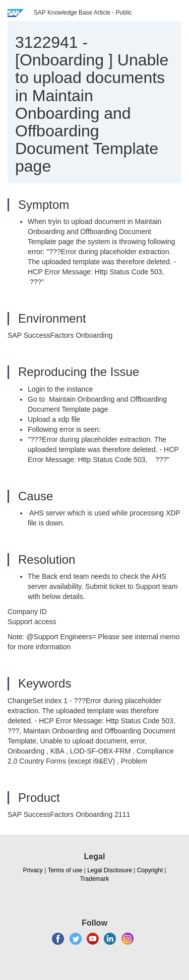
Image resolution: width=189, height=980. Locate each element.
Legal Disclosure (110, 870)
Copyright (150, 870)
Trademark (95, 879)
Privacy (33, 870)
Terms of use (65, 870)
